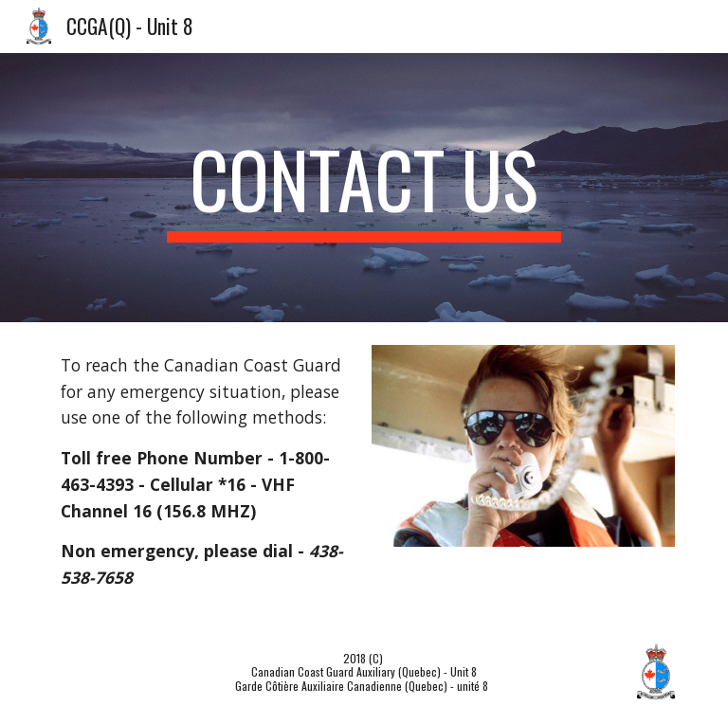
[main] (364, 188)
